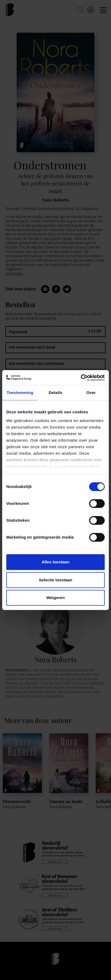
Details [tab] (55, 393)
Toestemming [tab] (20, 393)
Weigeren (55, 598)
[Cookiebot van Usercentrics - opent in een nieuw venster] (81, 378)
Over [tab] (91, 393)
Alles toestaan (55, 562)
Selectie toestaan (56, 580)
